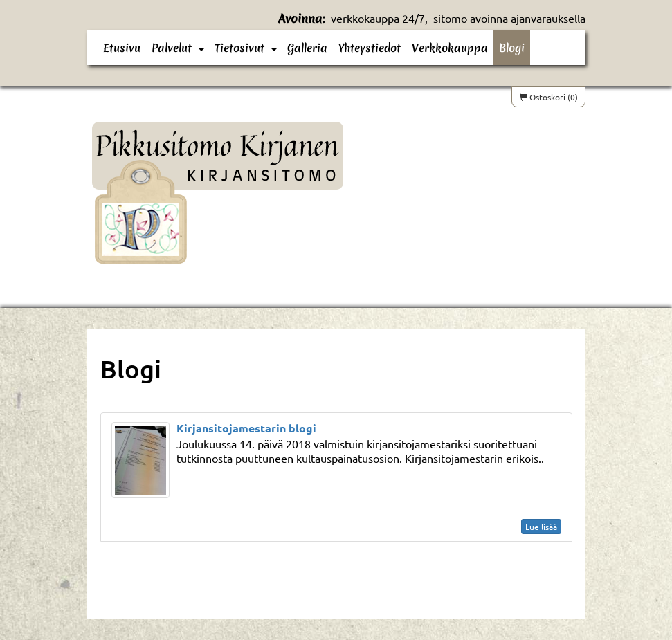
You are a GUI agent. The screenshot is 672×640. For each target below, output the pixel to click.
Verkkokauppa (450, 48)
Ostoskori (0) (548, 97)
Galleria (307, 48)
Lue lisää (541, 527)
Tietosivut (239, 48)
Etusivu (122, 48)
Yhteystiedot (370, 48)
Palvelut (172, 48)
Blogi (512, 48)
